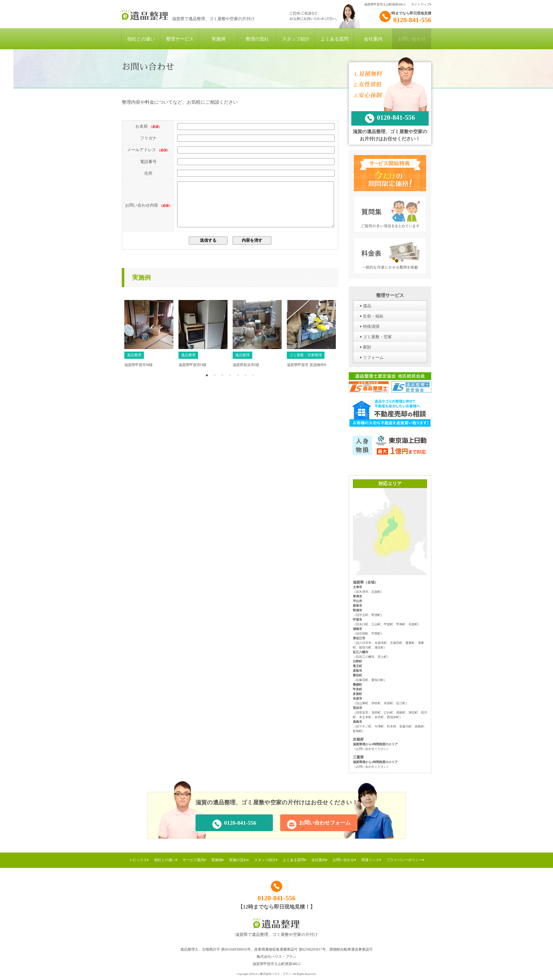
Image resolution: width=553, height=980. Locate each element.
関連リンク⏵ (371, 860)
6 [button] (246, 383)
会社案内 (373, 39)
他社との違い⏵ (166, 860)
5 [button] (238, 383)
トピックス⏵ (139, 860)
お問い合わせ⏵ (344, 860)
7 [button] (253, 383)
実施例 (218, 39)
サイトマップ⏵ (421, 4)
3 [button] (222, 383)
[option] (149, 343)
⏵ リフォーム (372, 357)
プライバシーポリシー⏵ (405, 860)
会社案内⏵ (319, 860)
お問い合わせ (412, 39)
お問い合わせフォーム (319, 824)
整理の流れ (257, 39)
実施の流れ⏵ (239, 860)
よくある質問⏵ (294, 860)
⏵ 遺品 (365, 306)
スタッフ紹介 (296, 39)
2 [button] (215, 383)
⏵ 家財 (365, 347)
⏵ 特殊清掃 (370, 326)
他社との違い (141, 39)
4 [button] (230, 383)
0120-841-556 (405, 17)
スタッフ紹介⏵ (266, 860)
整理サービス (180, 39)
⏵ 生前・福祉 (372, 316)
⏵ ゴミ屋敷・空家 (376, 337)
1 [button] (207, 383)
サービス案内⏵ (194, 860)
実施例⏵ (218, 860)
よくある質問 (335, 39)
